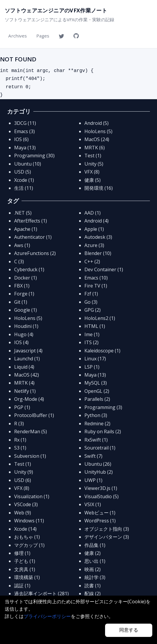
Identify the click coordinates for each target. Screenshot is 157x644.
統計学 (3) (95, 577)
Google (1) (26, 310)
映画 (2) (93, 569)
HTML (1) (95, 326)
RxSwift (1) (96, 440)
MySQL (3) (96, 383)
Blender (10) (98, 253)
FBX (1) (22, 286)
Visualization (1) (32, 496)
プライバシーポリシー (47, 616)
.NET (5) (23, 213)
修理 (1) (22, 553)
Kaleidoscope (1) (102, 351)
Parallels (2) (97, 399)
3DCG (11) (25, 123)
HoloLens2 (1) (100, 318)
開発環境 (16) (99, 188)
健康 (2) (93, 553)
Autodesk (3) (98, 237)
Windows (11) (29, 521)
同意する (129, 630)
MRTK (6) (95, 148)
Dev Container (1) (104, 269)
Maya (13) (25, 148)
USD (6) (23, 480)
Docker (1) (26, 278)
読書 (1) (93, 586)
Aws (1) (22, 245)
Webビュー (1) (100, 513)
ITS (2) (91, 342)
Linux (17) (95, 359)
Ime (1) (92, 334)
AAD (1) (93, 213)
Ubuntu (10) (28, 164)
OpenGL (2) (97, 391)
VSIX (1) (93, 504)
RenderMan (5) (31, 431)
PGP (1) (22, 407)
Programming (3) (103, 407)
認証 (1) (22, 586)
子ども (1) (25, 561)
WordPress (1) (100, 521)
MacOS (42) (27, 375)
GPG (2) (93, 310)
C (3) (19, 261)
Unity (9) (24, 472)
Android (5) (97, 123)
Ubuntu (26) (98, 464)
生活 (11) (24, 188)
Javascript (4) (28, 351)
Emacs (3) (24, 131)
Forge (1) (24, 294)
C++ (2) (92, 261)
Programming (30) (34, 156)
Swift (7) (93, 456)
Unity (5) (94, 164)
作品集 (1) (95, 545)
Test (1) (93, 156)
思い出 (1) (95, 561)
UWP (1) (93, 480)
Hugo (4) (24, 334)
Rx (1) (20, 440)
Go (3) (91, 302)
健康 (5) (93, 180)
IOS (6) (21, 139)
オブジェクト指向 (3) (107, 529)
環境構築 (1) (27, 577)
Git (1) (21, 302)
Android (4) (97, 221)
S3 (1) (20, 448)
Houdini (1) (26, 326)
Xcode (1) (24, 180)
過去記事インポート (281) (41, 594)
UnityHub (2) (99, 472)
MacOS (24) (97, 139)
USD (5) (23, 172)
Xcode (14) (25, 529)
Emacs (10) (96, 278)
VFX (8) (92, 172)
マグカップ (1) (29, 545)
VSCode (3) (26, 504)
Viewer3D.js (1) (101, 488)
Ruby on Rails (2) (103, 431)
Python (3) (96, 415)
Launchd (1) (27, 359)
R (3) (19, 424)
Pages (43, 36)
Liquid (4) (24, 367)
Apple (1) (94, 229)
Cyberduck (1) (29, 269)
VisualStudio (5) (102, 496)
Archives (18, 36)
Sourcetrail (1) (100, 448)
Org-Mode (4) (29, 399)
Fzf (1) (91, 294)
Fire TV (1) (96, 286)
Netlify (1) (25, 391)
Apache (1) (26, 229)
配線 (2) (93, 594)
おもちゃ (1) (27, 537)
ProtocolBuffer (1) (34, 415)
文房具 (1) (25, 569)
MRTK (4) (24, 383)
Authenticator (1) (33, 237)
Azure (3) (94, 245)
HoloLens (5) (98, 131)
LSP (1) (92, 367)
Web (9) (23, 513)
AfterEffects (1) (31, 221)
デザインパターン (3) (107, 537)
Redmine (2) (97, 424)
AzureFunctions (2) (35, 253)
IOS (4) (21, 342)
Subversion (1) (30, 456)
